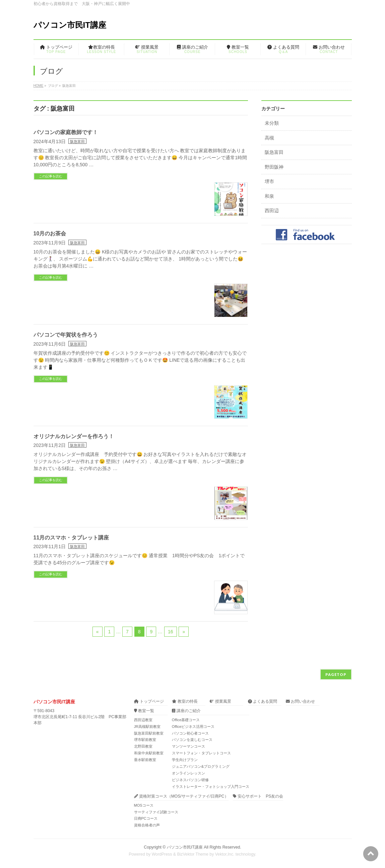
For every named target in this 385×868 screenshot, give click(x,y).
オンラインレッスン (188, 773)
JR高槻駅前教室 (147, 727)
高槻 (269, 138)
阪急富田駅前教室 (149, 733)
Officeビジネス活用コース (193, 727)
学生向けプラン (185, 760)
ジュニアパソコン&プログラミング (201, 766)
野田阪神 (274, 167)
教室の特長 (185, 702)
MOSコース (144, 805)
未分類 (272, 123)
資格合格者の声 (147, 825)
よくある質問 (263, 702)
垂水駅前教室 (145, 760)
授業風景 (220, 702)
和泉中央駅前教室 (149, 753)
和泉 (269, 196)
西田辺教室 (143, 720)
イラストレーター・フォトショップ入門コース (211, 787)
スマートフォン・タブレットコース (201, 753)
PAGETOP (336, 674)
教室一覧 (144, 711)
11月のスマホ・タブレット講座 (71, 538)
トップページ (149, 702)
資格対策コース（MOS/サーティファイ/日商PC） (181, 796)
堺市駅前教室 (145, 740)
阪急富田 (77, 141)
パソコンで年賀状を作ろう (66, 335)
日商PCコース (146, 818)
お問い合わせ (300, 702)
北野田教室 (143, 746)
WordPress (162, 854)
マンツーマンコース (188, 746)
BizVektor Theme (193, 854)
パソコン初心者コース (190, 733)
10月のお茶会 (50, 234)
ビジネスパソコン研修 (190, 780)
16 (171, 632)
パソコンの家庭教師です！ (66, 132)
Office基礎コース (186, 720)
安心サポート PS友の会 (258, 796)
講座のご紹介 (186, 711)
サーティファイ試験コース (156, 812)
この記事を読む (51, 176)
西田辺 (272, 211)
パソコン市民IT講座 (70, 25)
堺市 (269, 182)
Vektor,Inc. (225, 854)
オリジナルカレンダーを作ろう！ (74, 436)
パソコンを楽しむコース (192, 740)
